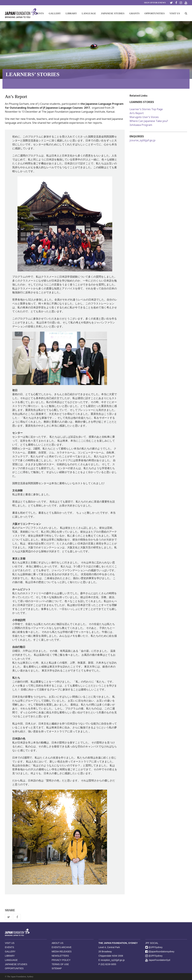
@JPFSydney (154, 947)
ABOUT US (57, 943)
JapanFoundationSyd (158, 960)
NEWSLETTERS (60, 956)
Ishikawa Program (141, 125)
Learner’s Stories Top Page (146, 109)
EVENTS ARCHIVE (62, 947)
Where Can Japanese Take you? (149, 121)
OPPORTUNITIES (14, 968)
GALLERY (10, 952)
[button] (186, 13)
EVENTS (9, 947)
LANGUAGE (11, 960)
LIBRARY (10, 956)
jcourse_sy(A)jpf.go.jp (142, 140)
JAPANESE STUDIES (16, 964)
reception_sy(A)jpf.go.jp (113, 960)
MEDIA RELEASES (62, 952)
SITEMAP (57, 968)
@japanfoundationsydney (160, 952)
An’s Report (137, 113)
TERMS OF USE (60, 964)
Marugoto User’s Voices (144, 117)
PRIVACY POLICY (61, 960)
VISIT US (10, 943)
